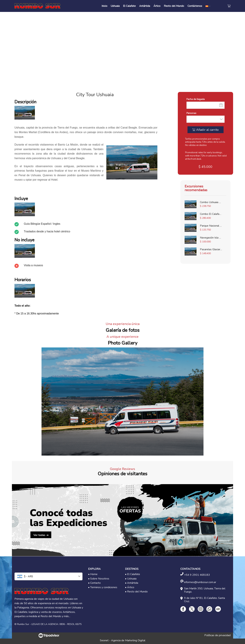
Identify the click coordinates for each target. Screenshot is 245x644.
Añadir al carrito (207, 130)
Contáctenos (195, 6)
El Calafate (129, 6)
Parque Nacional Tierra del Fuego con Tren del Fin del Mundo (211, 226)
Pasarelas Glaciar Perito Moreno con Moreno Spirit (211, 249)
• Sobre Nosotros (99, 579)
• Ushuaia (131, 579)
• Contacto (94, 583)
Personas (191, 113)
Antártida (145, 6)
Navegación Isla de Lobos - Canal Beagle (211, 238)
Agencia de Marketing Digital (128, 640)
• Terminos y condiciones (103, 587)
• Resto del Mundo (136, 592)
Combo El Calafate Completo (211, 214)
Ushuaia (115, 6)
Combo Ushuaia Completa (211, 202)
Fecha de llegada (196, 99)
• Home (93, 574)
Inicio (104, 6)
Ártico (157, 6)
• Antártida (132, 583)
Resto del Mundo (174, 6)
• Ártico (130, 587)
